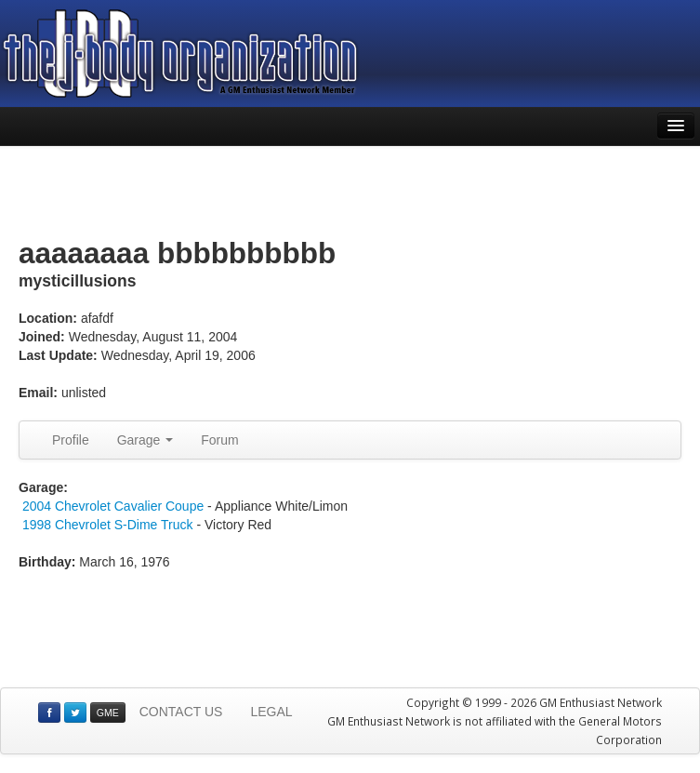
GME (108, 713)
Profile (71, 440)
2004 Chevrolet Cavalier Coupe (113, 506)
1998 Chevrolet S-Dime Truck (108, 525)
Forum (219, 440)
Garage (145, 440)
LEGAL (271, 712)
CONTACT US (181, 712)
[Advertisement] (350, 193)
